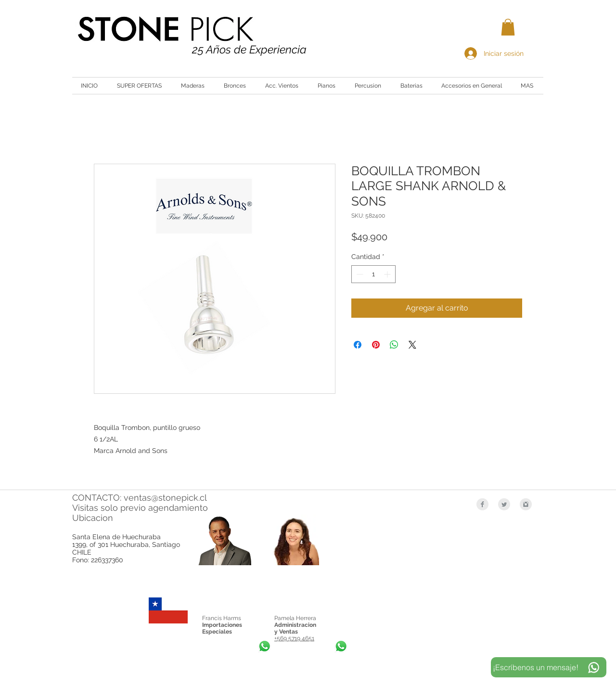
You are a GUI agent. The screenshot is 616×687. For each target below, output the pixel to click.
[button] (508, 27)
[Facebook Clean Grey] (482, 504)
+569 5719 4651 (294, 638)
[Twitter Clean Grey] (504, 504)
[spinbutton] (373, 274)
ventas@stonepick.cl (165, 498)
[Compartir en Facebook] (358, 345)
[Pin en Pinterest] (376, 345)
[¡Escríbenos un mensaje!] (549, 667)
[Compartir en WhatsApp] (394, 345)
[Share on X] (412, 345)
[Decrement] (359, 274)
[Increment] (388, 274)
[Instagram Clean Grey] (526, 504)
